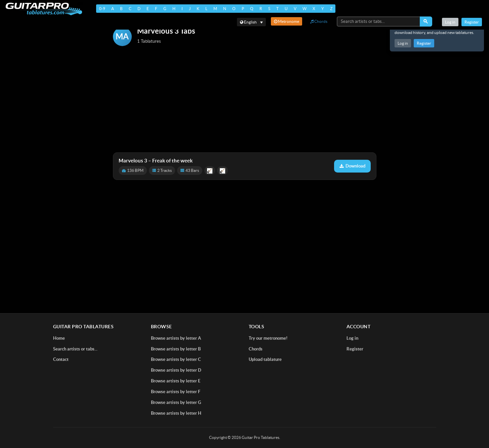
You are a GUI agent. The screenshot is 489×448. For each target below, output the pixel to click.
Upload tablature (265, 359)
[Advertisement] (245, 100)
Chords (319, 21)
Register (424, 43)
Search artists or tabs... (75, 349)
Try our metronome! (268, 338)
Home (59, 338)
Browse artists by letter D (176, 370)
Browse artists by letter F (176, 392)
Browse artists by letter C (176, 359)
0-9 (102, 9)
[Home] (44, 9)
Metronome (287, 21)
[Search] (426, 22)
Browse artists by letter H (176, 413)
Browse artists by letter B (176, 349)
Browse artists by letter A (176, 338)
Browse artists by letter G (176, 402)
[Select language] (251, 22)
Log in (403, 43)
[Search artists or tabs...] (379, 22)
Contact (61, 359)
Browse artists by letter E (176, 381)
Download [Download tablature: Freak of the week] (352, 166)
